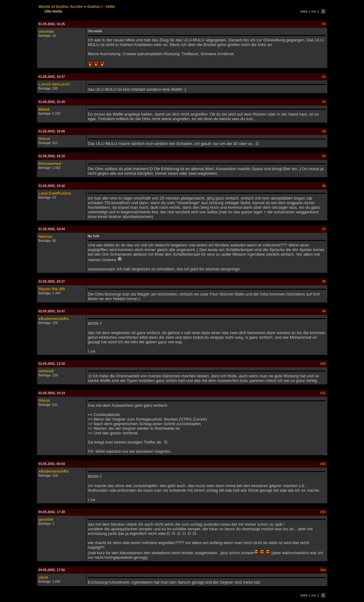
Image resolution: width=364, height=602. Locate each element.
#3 (324, 102)
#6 (324, 186)
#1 (324, 24)
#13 (323, 512)
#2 (324, 77)
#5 (324, 156)
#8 (324, 281)
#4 (324, 131)
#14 (323, 570)
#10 (323, 364)
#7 (324, 229)
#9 (324, 311)
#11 (323, 393)
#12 (323, 464)
